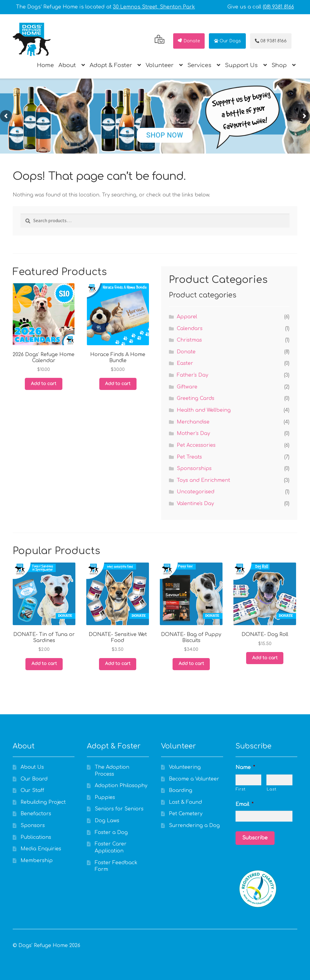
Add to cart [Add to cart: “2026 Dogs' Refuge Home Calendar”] (44, 384)
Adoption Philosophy (121, 786)
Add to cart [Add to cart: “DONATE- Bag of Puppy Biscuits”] (191, 664)
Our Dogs (228, 41)
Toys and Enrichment (203, 480)
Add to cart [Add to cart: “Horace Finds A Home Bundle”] (118, 384)
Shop (279, 65)
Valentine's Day (195, 504)
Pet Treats (189, 457)
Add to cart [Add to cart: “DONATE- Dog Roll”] (265, 658)
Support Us (241, 65)
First (241, 789)
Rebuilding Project (43, 802)
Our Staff (32, 790)
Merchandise (193, 422)
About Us (32, 767)
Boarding (181, 790)
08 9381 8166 (271, 41)
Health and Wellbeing (204, 410)
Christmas (189, 340)
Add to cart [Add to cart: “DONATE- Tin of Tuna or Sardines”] (44, 664)
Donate (189, 41)
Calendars (190, 329)
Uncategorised (196, 492)
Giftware (187, 387)
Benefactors (36, 814)
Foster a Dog (111, 832)
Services (199, 65)
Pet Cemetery (186, 814)
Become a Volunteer (194, 779)
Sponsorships (194, 469)
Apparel (187, 317)
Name (245, 767)
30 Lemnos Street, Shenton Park (154, 7)
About (67, 65)
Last (272, 789)
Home (45, 65)
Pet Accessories (196, 445)
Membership (37, 861)
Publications (36, 837)
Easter (185, 363)
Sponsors (33, 826)
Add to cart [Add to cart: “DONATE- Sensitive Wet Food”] (118, 664)
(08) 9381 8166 (278, 7)
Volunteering (185, 767)
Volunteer (160, 65)
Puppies (105, 797)
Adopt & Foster (111, 65)
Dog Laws (107, 821)
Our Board (34, 779)
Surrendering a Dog (194, 826)
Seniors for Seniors (119, 809)
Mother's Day (193, 433)
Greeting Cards (196, 398)
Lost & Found (185, 802)
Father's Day (193, 375)
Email (244, 804)
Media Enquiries (41, 849)
